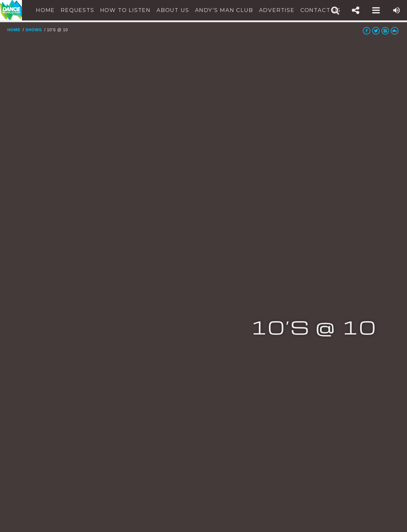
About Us (173, 10)
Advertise (277, 10)
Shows (34, 30)
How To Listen (125, 10)
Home (45, 10)
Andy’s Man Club (224, 10)
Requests (77, 10)
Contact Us (321, 10)
